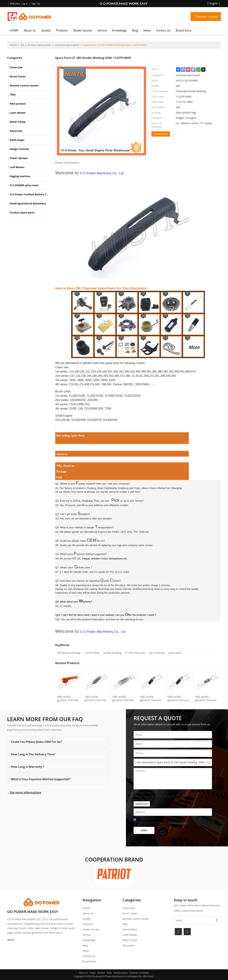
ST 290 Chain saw (135, 653)
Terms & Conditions (178, 823)
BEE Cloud (148, 976)
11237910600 (92, 653)
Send (144, 830)
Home (13, 45)
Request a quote (207, 17)
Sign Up (36, 4)
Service (102, 30)
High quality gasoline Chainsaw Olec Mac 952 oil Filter (123, 698)
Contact (101, 973)
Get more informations (26, 793)
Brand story (183, 30)
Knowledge (120, 30)
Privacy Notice (121, 973)
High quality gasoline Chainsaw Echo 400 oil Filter (178, 698)
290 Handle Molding (69, 653)
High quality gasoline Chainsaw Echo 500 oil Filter (151, 698)
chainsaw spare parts (67, 45)
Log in (24, 4)
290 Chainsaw (157, 653)
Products (62, 30)
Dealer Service (82, 30)
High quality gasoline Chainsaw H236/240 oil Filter (95, 698)
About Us (30, 30)
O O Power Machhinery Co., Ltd (103, 632)
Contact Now (161, 134)
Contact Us (163, 30)
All (22, 45)
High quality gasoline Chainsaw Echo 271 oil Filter (206, 698)
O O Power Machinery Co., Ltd (102, 173)
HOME (14, 30)
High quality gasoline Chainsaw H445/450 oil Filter (68, 698)
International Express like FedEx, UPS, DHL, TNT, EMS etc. (117, 532)
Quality (46, 30)
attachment (142, 804)
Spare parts (175, 653)
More (11, 940)
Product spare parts (39, 45)
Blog (135, 30)
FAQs (109, 973)
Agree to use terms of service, (161, 822)
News (147, 30)
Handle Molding (112, 653)
